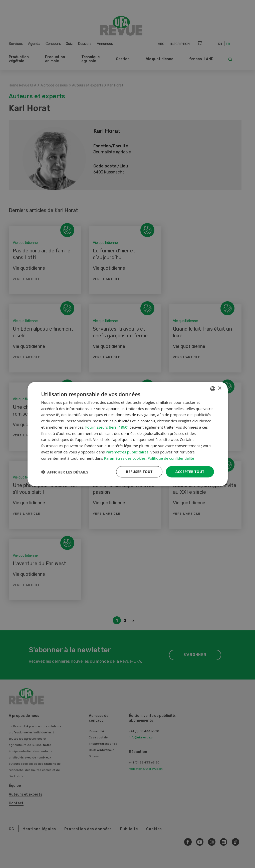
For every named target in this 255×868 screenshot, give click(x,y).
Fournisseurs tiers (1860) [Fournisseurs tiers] (107, 427)
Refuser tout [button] (139, 472)
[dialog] (128, 434)
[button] (65, 472)
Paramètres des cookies (125, 458)
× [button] (220, 388)
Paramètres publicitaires (127, 452)
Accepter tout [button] (190, 472)
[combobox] (213, 389)
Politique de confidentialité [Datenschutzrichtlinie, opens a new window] (171, 458)
